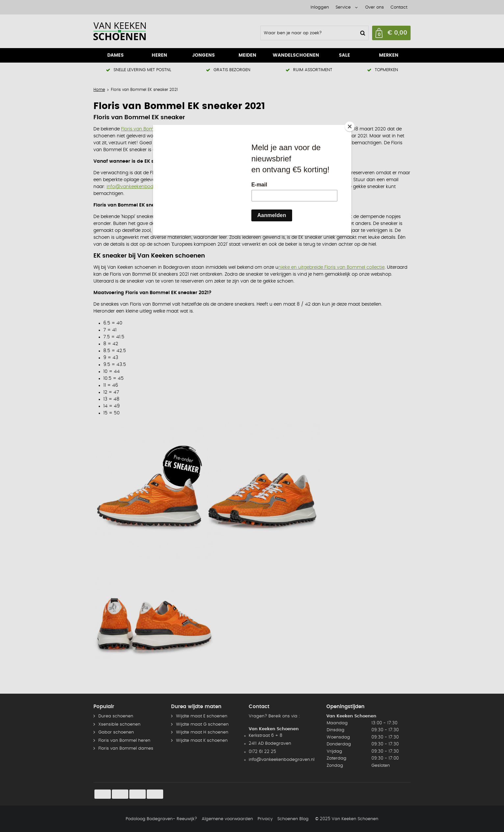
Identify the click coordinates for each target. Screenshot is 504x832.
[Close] (350, 126)
